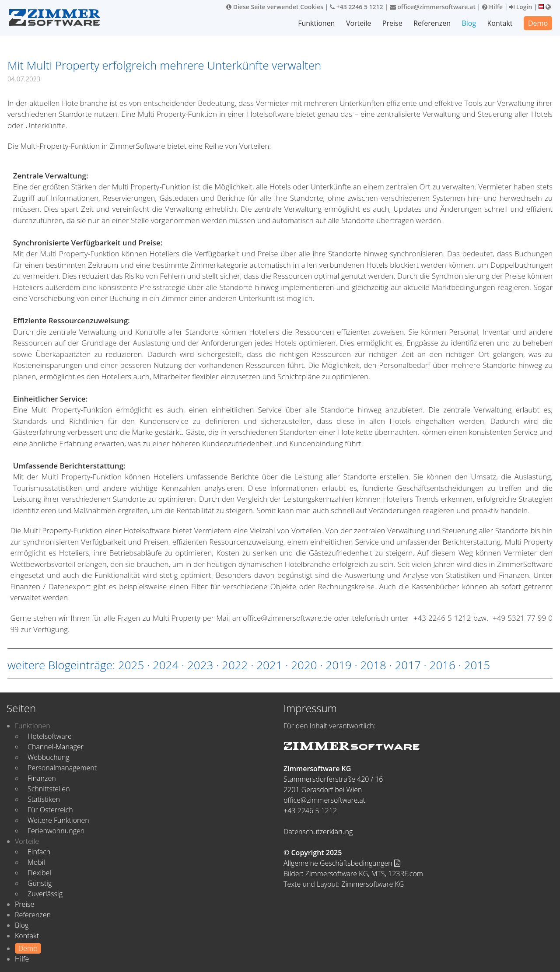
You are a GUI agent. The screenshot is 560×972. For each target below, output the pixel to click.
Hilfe (492, 7)
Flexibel (39, 873)
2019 (338, 665)
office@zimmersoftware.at (433, 7)
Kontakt (500, 23)
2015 (477, 665)
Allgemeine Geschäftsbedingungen (342, 863)
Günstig (40, 883)
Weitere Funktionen (58, 820)
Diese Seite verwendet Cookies (275, 7)
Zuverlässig (45, 894)
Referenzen (432, 23)
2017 (408, 665)
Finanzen (42, 778)
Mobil (36, 862)
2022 (235, 665)
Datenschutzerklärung (318, 832)
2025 (131, 665)
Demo (538, 23)
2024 (166, 665)
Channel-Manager (56, 747)
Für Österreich (50, 810)
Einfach (39, 852)
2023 (200, 665)
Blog (469, 23)
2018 (373, 665)
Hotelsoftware (50, 736)
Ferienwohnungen (56, 831)
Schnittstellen (49, 789)
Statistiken (44, 799)
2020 (304, 665)
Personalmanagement (62, 768)
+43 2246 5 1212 (357, 7)
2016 (443, 665)
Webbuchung (49, 757)
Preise (392, 23)
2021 (269, 665)
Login (521, 7)
